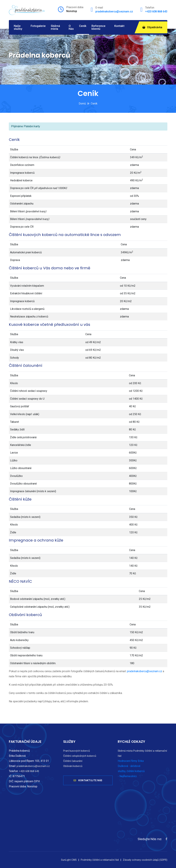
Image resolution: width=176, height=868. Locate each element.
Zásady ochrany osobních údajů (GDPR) (145, 860)
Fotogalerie (38, 26)
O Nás (71, 27)
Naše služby (18, 27)
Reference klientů (98, 27)
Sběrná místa (55, 27)
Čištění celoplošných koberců (80, 756)
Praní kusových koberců (76, 751)
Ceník (83, 26)
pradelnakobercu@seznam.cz (114, 11)
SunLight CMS (69, 860)
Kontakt (119, 26)
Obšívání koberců (73, 766)
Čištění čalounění (73, 761)
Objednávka (152, 27)
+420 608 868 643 (156, 11)
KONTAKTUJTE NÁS (88, 781)
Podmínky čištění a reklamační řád (100, 860)
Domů (82, 104)
